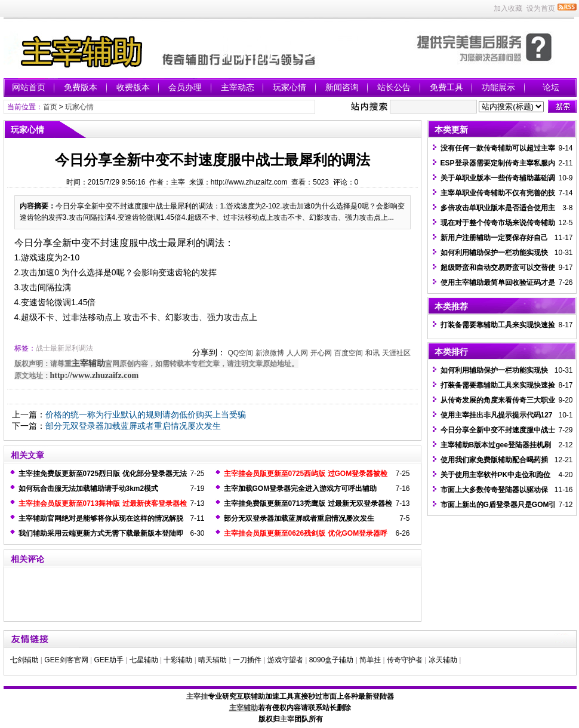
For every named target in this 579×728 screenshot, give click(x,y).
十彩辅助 (178, 660)
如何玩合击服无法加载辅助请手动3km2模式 (89, 489)
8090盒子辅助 (332, 660)
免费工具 (446, 87)
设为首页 (541, 8)
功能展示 (498, 87)
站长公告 (394, 87)
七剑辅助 (24, 660)
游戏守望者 (285, 660)
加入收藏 (508, 8)
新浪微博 (270, 353)
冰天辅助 (443, 660)
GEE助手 (108, 660)
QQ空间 (240, 353)
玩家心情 (289, 87)
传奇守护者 (405, 660)
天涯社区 (396, 353)
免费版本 (81, 87)
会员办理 (185, 87)
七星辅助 (144, 660)
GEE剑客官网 (66, 660)
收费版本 (133, 87)
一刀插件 (247, 660)
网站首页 (29, 87)
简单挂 (370, 660)
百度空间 (349, 353)
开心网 (321, 353)
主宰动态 (238, 87)
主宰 (287, 719)
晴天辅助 (212, 660)
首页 (50, 107)
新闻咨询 (342, 87)
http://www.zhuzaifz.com (95, 375)
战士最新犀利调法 (64, 348)
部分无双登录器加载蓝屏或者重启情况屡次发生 (133, 426)
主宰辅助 (88, 363)
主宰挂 (197, 696)
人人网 (297, 353)
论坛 (551, 87)
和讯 (372, 353)
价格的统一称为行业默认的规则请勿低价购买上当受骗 (146, 414)
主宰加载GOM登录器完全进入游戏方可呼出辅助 (301, 489)
